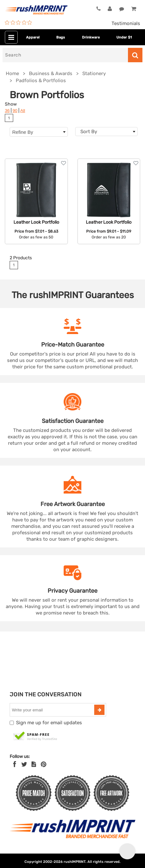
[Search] (65, 55)
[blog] (34, 764)
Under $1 (124, 37)
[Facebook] (15, 764)
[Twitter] (24, 764)
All (23, 111)
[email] (53, 710)
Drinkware (91, 37)
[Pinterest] (44, 764)
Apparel (33, 37)
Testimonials (126, 23)
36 (7, 111)
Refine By (39, 132)
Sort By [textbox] (89, 132)
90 (15, 111)
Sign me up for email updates (49, 723)
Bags (61, 37)
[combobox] (107, 132)
